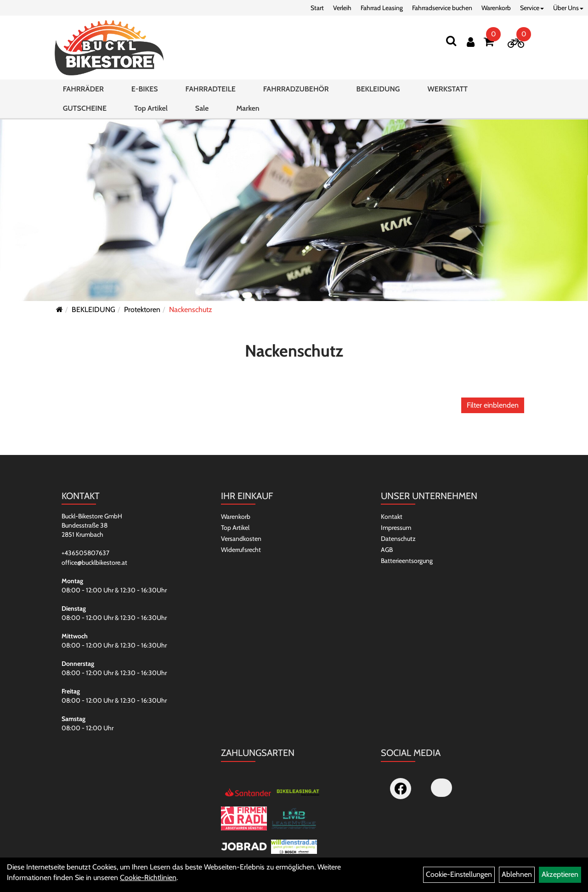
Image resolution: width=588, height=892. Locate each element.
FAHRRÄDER (83, 89)
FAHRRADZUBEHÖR (296, 89)
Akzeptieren (560, 874)
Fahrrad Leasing (382, 8)
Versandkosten (241, 539)
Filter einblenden (493, 405)
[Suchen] (451, 41)
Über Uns (568, 8)
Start (317, 8)
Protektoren (142, 310)
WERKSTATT (447, 89)
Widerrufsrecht (241, 550)
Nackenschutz (191, 310)
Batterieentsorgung (407, 561)
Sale (202, 108)
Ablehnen (517, 874)
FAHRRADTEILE (211, 89)
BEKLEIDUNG (378, 89)
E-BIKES (145, 89)
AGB (387, 550)
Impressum (396, 528)
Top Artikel (151, 108)
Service (532, 8)
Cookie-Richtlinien (148, 878)
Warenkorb (496, 8)
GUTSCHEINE (85, 108)
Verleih (342, 8)
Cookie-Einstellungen (459, 874)
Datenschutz (398, 539)
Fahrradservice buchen (442, 8)
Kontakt (392, 517)
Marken (248, 108)
